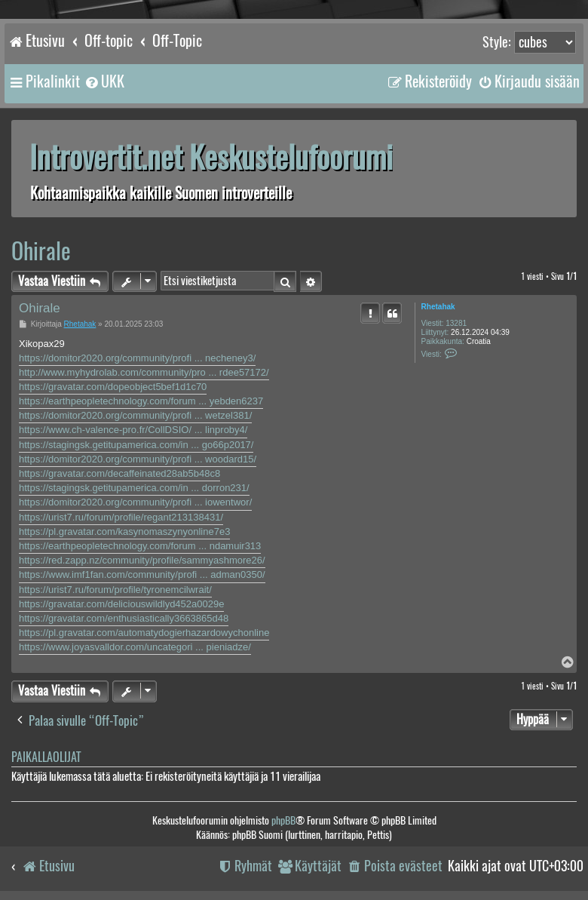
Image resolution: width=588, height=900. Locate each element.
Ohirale (41, 251)
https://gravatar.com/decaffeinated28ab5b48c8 (119, 473)
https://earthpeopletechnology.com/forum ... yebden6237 (141, 401)
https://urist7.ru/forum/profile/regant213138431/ (121, 517)
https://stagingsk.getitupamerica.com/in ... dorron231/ (134, 488)
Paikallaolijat (46, 757)
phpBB (283, 820)
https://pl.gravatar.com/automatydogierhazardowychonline (144, 633)
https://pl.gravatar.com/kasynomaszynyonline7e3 (124, 531)
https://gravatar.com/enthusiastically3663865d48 (124, 618)
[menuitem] (104, 81)
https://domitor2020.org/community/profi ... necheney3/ (137, 358)
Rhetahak (438, 307)
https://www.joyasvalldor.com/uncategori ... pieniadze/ (135, 647)
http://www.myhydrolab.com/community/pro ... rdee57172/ (144, 372)
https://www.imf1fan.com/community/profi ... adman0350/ (142, 574)
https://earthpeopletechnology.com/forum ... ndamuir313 (140, 546)
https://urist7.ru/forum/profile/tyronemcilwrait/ (115, 590)
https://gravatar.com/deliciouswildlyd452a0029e (121, 604)
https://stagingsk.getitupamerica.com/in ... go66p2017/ (136, 445)
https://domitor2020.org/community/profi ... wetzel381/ (135, 415)
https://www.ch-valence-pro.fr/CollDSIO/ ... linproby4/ (133, 430)
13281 (456, 323)
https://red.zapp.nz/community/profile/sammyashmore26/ (142, 560)
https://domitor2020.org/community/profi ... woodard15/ (138, 459)
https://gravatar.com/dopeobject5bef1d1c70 (113, 387)
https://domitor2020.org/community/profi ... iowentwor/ (135, 502)
